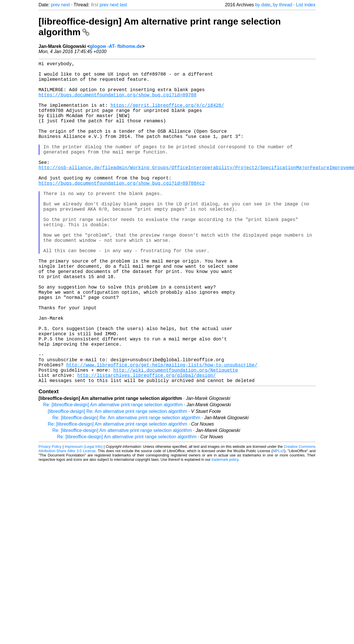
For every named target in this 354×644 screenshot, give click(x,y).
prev (55, 5)
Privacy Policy (50, 518)
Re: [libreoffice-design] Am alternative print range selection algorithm (113, 476)
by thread (283, 5)
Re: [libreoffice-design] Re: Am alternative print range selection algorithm (127, 489)
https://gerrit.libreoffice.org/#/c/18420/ (167, 115)
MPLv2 (278, 522)
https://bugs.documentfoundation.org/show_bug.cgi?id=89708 (118, 103)
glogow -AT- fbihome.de (116, 46)
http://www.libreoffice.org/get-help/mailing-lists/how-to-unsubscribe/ (162, 433)
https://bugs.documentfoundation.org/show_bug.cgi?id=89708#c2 (122, 211)
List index (306, 5)
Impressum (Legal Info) (84, 518)
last (123, 5)
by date (263, 5)
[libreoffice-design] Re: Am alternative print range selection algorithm (118, 483)
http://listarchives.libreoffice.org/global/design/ (147, 445)
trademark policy (225, 531)
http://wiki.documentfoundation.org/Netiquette (176, 439)
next (65, 5)
